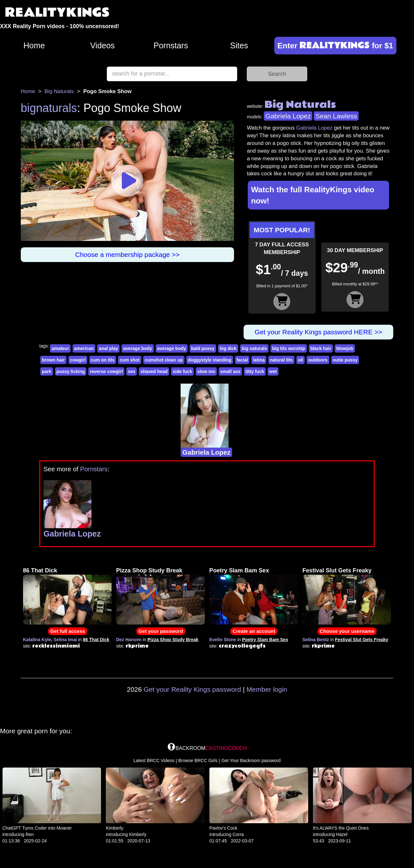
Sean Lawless (336, 116)
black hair (321, 348)
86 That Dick (40, 570)
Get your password (161, 631)
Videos (102, 45)
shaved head (154, 371)
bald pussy (203, 348)
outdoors (318, 360)
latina (259, 360)
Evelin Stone (223, 640)
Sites (239, 45)
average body (137, 348)
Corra (238, 834)
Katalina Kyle (37, 640)
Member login (267, 689)
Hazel (342, 834)
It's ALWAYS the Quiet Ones (341, 828)
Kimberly (114, 828)
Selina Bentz (316, 640)
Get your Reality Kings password (192, 689)
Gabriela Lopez (288, 116)
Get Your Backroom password (251, 760)
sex (132, 371)
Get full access (68, 631)
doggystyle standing (210, 360)
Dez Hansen (129, 640)
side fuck (182, 371)
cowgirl (78, 360)
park (47, 371)
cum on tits (103, 360)
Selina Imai (65, 640)
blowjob (345, 348)
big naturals (254, 348)
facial (242, 360)
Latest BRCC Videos (154, 760)
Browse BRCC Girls (198, 760)
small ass (230, 371)
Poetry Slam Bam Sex (239, 570)
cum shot (129, 360)
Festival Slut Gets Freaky (337, 570)
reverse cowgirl (106, 371)
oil (301, 360)
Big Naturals (59, 91)
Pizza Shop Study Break (149, 570)
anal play (108, 348)
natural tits (281, 360)
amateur (60, 348)
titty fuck (255, 371)
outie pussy (345, 360)
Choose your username (347, 631)
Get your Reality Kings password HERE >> (319, 332)
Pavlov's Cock (223, 828)
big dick (228, 348)
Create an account (254, 631)
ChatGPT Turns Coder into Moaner (37, 828)
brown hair (53, 360)
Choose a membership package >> (127, 255)
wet (273, 371)
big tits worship (289, 348)
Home (34, 45)
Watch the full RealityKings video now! (313, 195)
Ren (30, 834)
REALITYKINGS (57, 13)
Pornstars (171, 45)
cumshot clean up (164, 360)
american (84, 348)
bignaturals (49, 108)
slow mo (206, 371)
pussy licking (71, 371)
